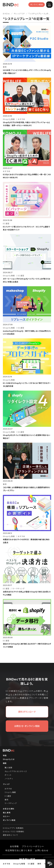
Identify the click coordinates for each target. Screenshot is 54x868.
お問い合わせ (42, 850)
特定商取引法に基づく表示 (19, 850)
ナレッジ (6, 784)
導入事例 (7, 813)
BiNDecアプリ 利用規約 (13, 828)
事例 (39, 864)
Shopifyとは (9, 759)
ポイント (8, 775)
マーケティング (11, 803)
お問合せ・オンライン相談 (27, 726)
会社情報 (14, 846)
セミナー (6, 816)
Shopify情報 (19, 864)
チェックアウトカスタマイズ (16, 771)
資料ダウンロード (27, 712)
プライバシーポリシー (33, 846)
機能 (5, 763)
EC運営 (31, 864)
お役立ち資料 (9, 809)
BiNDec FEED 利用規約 (13, 832)
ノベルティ (9, 779)
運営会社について (10, 835)
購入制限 (8, 768)
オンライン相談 (37, 5)
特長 (5, 756)
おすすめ (7, 864)
